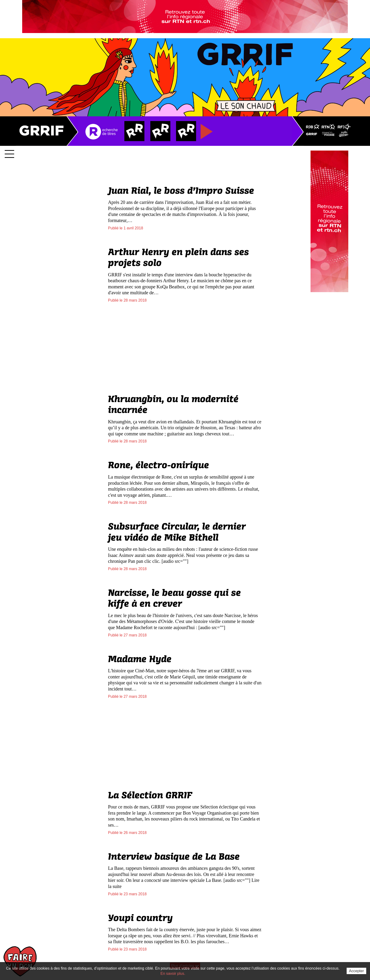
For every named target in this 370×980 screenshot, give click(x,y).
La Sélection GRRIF (150, 795)
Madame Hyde (140, 659)
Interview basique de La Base (174, 857)
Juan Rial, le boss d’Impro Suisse (181, 191)
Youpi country (140, 918)
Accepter (356, 971)
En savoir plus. (173, 974)
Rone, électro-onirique (159, 465)
